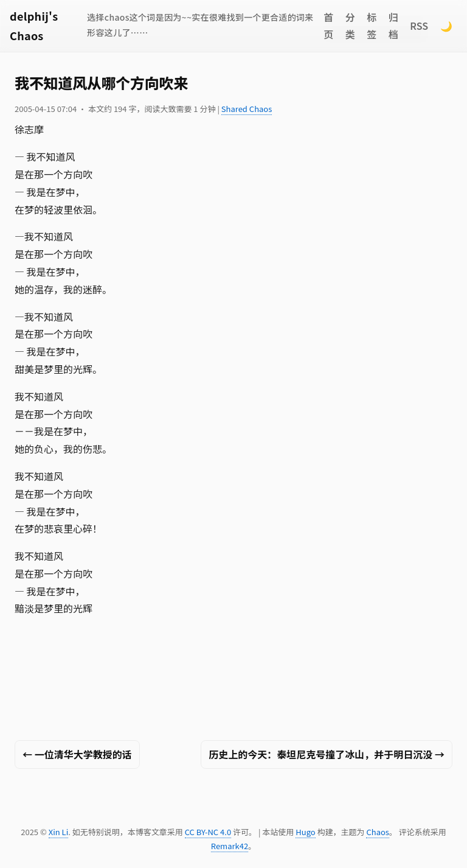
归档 (393, 26)
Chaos (377, 832)
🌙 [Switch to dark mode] (446, 26)
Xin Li (59, 832)
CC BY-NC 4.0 (208, 832)
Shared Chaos (247, 109)
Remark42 (230, 846)
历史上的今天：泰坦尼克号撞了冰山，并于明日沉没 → (327, 754)
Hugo (305, 832)
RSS (419, 26)
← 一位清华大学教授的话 (77, 754)
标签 (372, 26)
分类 (350, 26)
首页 (328, 26)
